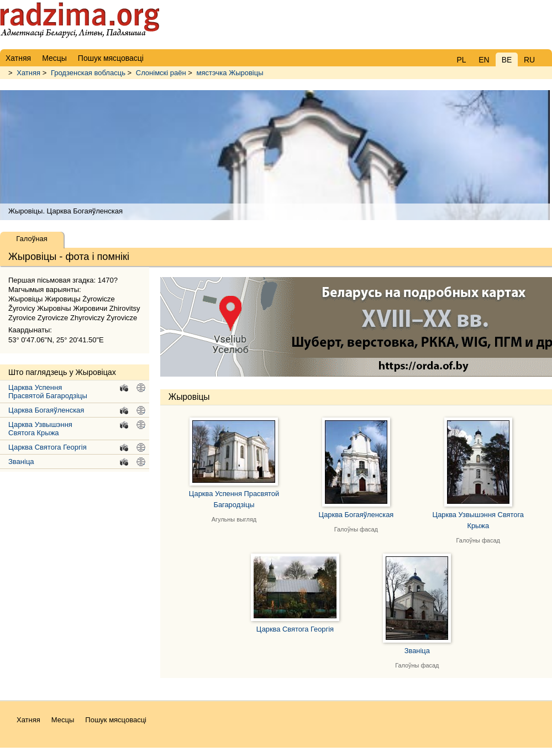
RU (529, 60)
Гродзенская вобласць (88, 73)
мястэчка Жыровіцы (230, 73)
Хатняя (28, 73)
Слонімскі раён (161, 73)
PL (461, 60)
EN (484, 60)
